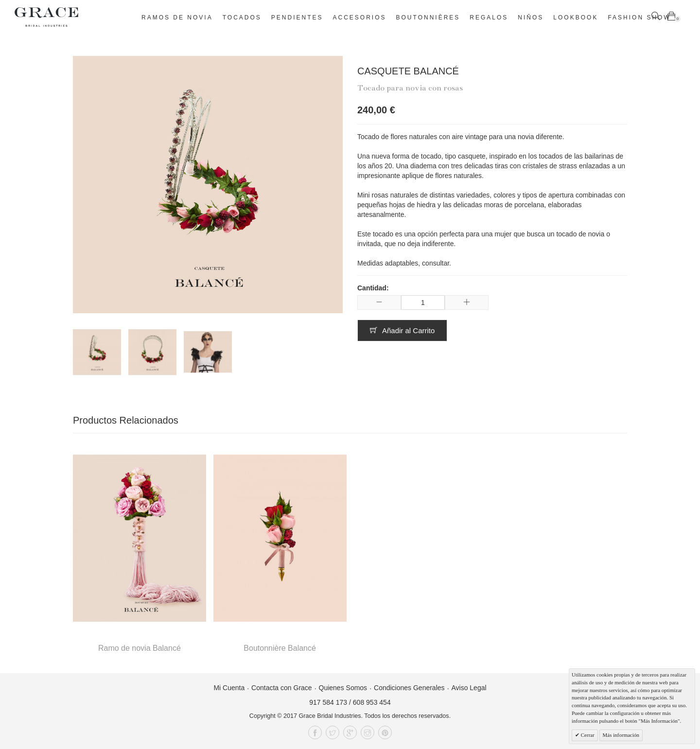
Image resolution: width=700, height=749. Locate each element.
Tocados (242, 18)
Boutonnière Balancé (280, 648)
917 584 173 (328, 702)
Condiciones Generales (409, 688)
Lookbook (576, 18)
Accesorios (360, 18)
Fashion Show (639, 18)
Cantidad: (373, 288)
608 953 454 (372, 702)
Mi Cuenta (229, 688)
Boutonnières (428, 18)
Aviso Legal (469, 688)
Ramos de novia (177, 18)
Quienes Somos (343, 688)
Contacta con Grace (282, 688)
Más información (621, 735)
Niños (531, 18)
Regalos (489, 18)
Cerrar (587, 735)
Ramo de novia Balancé (140, 648)
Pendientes (297, 18)
